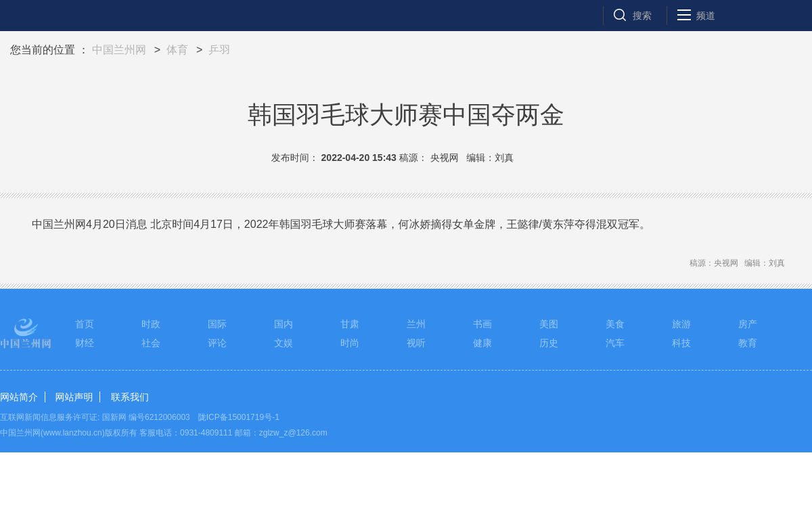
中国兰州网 (119, 50)
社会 (151, 343)
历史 (549, 343)
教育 (748, 343)
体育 (177, 50)
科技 (681, 343)
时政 (151, 324)
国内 (284, 324)
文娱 (284, 343)
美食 (615, 324)
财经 (85, 343)
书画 (482, 324)
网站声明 (74, 397)
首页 (85, 324)
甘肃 (350, 324)
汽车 (615, 343)
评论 (217, 343)
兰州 (416, 324)
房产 (748, 324)
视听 (416, 343)
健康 (482, 343)
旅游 (681, 324)
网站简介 (19, 397)
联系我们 (130, 397)
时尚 (350, 343)
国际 (217, 324)
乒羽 (219, 50)
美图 (549, 324)
